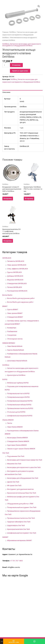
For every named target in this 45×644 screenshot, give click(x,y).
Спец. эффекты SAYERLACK (18, 269)
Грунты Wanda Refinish (16, 350)
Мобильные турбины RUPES (18, 383)
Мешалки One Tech (14, 464)
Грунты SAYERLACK (14, 272)
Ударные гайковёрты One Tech (19, 522)
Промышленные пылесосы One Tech (21, 518)
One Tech (6, 453)
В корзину (16, 65)
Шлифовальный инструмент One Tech (22, 533)
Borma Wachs (7, 295)
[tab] (22, 92)
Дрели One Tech (13, 482)
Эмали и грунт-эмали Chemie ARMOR (21, 449)
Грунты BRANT (13, 309)
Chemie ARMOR (8, 420)
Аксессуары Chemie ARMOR (17, 438)
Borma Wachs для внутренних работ (21, 298)
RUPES (5, 379)
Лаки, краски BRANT (15, 313)
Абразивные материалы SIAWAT (19, 540)
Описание (6, 92)
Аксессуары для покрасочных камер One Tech (25, 460)
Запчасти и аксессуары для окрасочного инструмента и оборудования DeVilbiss (20, 35)
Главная (5, 32)
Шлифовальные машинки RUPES (20, 416)
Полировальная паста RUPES (18, 393)
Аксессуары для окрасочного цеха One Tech (24, 467)
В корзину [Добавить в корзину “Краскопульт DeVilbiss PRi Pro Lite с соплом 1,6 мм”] (29, 198)
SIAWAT (5, 537)
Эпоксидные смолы (15, 339)
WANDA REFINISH (9, 343)
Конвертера (12, 328)
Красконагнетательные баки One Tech (22, 493)
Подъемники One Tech (16, 456)
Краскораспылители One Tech (18, 529)
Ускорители (12, 335)
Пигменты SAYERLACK (16, 261)
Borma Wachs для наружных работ (20, 302)
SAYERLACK (7, 258)
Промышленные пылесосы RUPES (20, 408)
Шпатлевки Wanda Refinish (17, 361)
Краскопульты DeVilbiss (16, 375)
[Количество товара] (5, 65)
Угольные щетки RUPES (16, 412)
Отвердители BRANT (15, 317)
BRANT (5, 306)
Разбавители (12, 331)
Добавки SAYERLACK (15, 276)
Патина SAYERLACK (15, 287)
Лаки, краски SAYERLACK (17, 265)
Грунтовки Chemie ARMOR (17, 445)
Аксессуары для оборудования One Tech (23, 478)
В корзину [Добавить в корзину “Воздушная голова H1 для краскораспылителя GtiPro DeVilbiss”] (8, 198)
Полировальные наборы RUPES (19, 405)
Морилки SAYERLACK (15, 280)
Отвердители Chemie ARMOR (18, 441)
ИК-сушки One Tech (14, 485)
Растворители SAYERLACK (17, 291)
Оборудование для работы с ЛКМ (20, 504)
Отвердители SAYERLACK (17, 283)
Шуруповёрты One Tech (16, 525)
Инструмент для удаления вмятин (20, 489)
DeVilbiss (13, 32)
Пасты (10, 423)
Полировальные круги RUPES (18, 397)
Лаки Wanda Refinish (15, 346)
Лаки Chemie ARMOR (15, 427)
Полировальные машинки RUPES (20, 401)
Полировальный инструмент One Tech (22, 507)
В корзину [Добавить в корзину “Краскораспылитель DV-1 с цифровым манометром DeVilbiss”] (8, 241)
